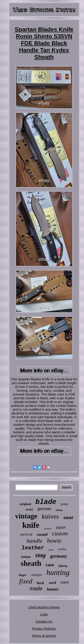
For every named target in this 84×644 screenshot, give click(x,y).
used (52, 583)
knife (31, 525)
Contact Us (44, 621)
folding (59, 510)
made (36, 589)
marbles (62, 549)
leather (33, 548)
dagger (23, 575)
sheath (31, 563)
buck (41, 583)
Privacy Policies (44, 629)
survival (26, 534)
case (50, 565)
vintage (26, 516)
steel (68, 518)
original (25, 504)
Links (44, 614)
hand (51, 550)
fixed (26, 581)
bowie (54, 541)
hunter (53, 589)
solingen (36, 575)
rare (65, 582)
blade (46, 502)
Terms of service (44, 636)
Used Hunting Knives (44, 607)
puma (64, 504)
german (44, 509)
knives (50, 516)
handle (35, 541)
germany (59, 556)
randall (42, 535)
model (29, 509)
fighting (63, 566)
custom (60, 533)
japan (61, 527)
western (48, 528)
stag (40, 555)
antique (26, 557)
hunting (58, 572)
